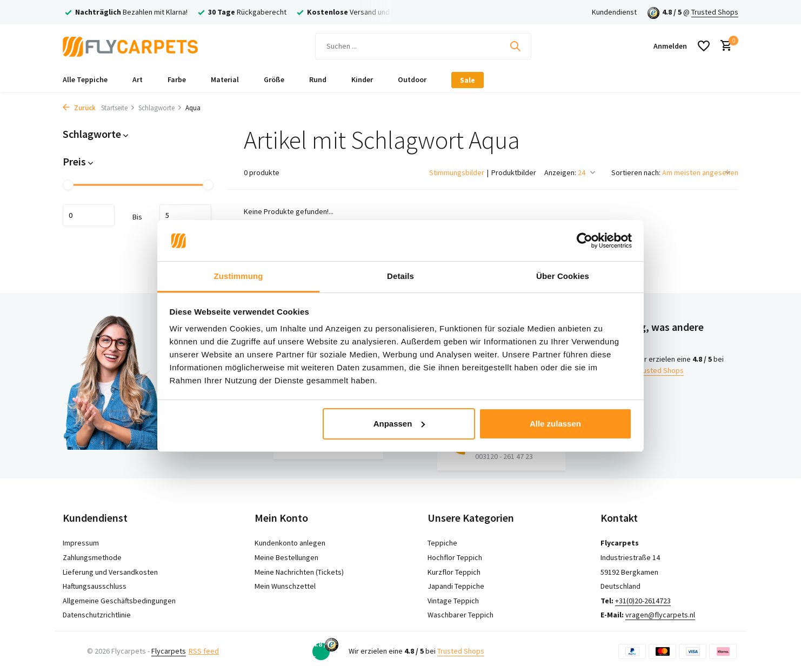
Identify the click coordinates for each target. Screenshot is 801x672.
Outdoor (412, 79)
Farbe (177, 79)
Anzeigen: (560, 172)
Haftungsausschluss (95, 586)
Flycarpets (169, 651)
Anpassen (399, 424)
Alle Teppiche (85, 79)
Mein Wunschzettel (285, 586)
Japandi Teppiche (456, 586)
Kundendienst (614, 12)
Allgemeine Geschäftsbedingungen (119, 601)
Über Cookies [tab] (563, 276)
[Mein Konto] (670, 46)
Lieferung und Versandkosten (110, 572)
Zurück (79, 108)
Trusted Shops (715, 12)
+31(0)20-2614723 (643, 601)
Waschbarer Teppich (460, 615)
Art (138, 79)
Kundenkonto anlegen (290, 543)
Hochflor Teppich (455, 557)
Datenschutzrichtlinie (97, 615)
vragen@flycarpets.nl (660, 615)
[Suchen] (423, 46)
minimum (89, 215)
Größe (274, 79)
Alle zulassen (555, 424)
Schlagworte (160, 108)
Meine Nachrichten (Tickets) (299, 572)
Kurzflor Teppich (454, 572)
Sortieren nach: (636, 172)
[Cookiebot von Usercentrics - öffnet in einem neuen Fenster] (585, 241)
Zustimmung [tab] (239, 276)
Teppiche (442, 543)
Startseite (118, 108)
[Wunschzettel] (704, 46)
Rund (318, 79)
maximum (185, 215)
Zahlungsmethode (92, 557)
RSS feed (204, 651)
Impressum (81, 543)
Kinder (362, 79)
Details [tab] (401, 276)
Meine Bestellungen (286, 557)
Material (225, 79)
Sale (468, 80)
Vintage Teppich (453, 601)
